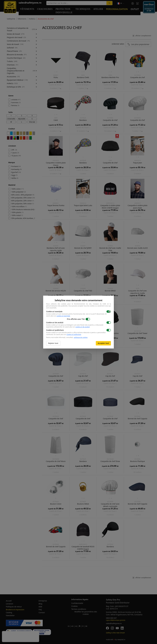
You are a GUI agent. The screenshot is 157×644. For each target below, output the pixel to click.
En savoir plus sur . (76, 327)
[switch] (109, 312)
